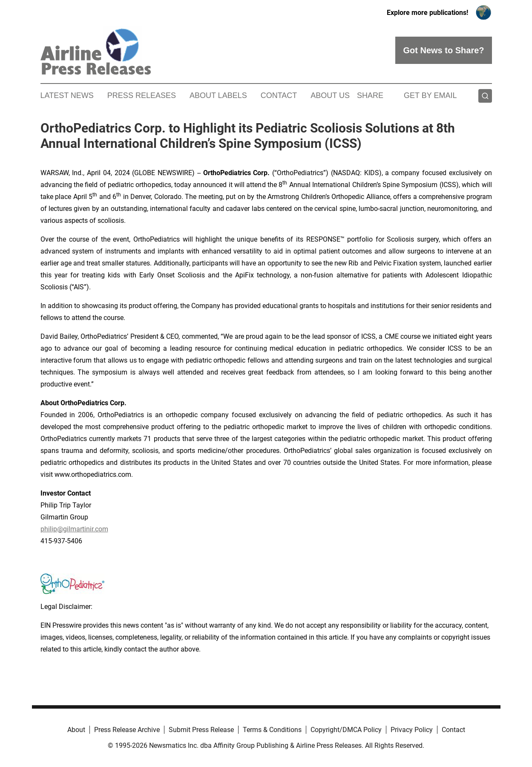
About (76, 730)
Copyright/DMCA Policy (346, 730)
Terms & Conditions (272, 730)
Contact (279, 95)
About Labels (218, 95)
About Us (330, 95)
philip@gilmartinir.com (74, 529)
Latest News (67, 95)
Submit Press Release (201, 730)
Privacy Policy (412, 730)
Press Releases (142, 95)
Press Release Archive (127, 730)
